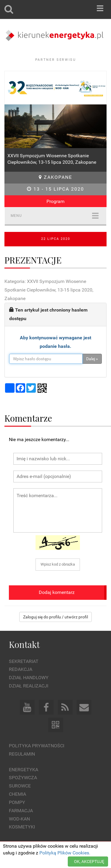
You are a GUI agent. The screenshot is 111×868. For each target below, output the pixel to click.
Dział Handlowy (29, 678)
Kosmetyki (22, 827)
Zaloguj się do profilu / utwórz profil (55, 617)
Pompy (17, 802)
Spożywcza (23, 778)
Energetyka (24, 770)
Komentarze (28, 418)
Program (55, 201)
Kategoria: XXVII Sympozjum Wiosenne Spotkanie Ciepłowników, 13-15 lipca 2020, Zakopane (49, 290)
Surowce (20, 786)
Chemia (17, 794)
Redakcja (21, 669)
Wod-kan (19, 819)
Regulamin (22, 754)
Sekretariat (24, 661)
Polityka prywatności (37, 746)
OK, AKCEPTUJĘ (89, 862)
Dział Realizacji (29, 686)
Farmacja (21, 811)
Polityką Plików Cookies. (65, 853)
